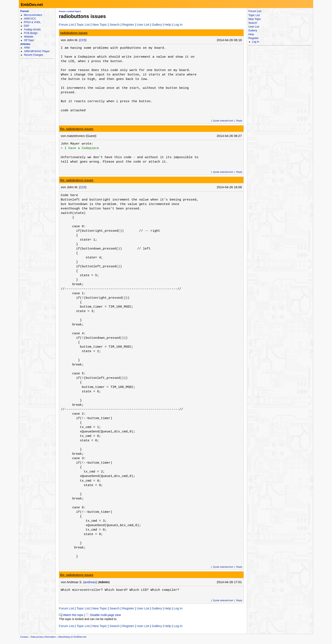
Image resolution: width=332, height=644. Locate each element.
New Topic (100, 24)
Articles (25, 44)
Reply (239, 121)
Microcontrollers (33, 15)
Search (115, 24)
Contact (24, 637)
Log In (178, 24)
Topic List (83, 24)
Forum (25, 11)
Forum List (66, 24)
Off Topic (29, 40)
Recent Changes (33, 55)
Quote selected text (223, 121)
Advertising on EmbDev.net (72, 637)
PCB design (31, 33)
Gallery (157, 24)
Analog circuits (32, 29)
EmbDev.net (32, 5)
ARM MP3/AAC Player (37, 51)
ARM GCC (30, 19)
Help (168, 24)
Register (128, 24)
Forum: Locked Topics (70, 11)
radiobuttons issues (74, 33)
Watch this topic (71, 615)
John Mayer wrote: (77, 144)
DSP (27, 26)
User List (143, 24)
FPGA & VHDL (32, 22)
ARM (27, 48)
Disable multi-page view (103, 615)
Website (29, 37)
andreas (90, 582)
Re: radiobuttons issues (77, 129)
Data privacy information (43, 637)
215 (83, 40)
